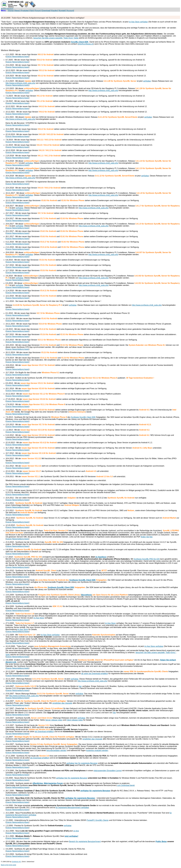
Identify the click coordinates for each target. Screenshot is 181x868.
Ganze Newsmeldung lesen (17, 57)
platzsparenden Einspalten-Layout (108, 771)
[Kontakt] (62, 11)
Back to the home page (9, 865)
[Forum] (38, 11)
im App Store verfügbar (138, 22)
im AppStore (101, 557)
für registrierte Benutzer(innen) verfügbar (72, 808)
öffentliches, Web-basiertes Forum (48, 783)
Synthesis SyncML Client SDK (83, 417)
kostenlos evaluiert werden (97, 750)
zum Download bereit (126, 785)
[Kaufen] (55, 11)
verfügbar (147, 81)
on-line (76, 831)
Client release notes (75, 720)
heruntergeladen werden (56, 750)
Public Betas (161, 841)
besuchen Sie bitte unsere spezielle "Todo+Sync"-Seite (56, 38)
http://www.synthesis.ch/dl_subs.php (20, 83)
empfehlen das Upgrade (62, 703)
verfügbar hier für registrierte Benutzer (82, 763)
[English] (4, 9)
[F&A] (32, 11)
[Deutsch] (10, 9)
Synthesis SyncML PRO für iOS (147, 559)
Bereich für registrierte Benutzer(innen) (85, 841)
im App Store (39, 618)
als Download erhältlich (44, 732)
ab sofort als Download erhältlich (95, 674)
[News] (17, 11)
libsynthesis (86, 595)
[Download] (46, 11)
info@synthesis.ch (86, 44)
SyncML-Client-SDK (80, 42)
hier (80, 686)
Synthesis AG (16, 862)
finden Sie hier (147, 537)
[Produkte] (25, 11)
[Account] (70, 11)
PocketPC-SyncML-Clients (98, 820)
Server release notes (54, 720)
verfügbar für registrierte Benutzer (95, 791)
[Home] (11, 11)
